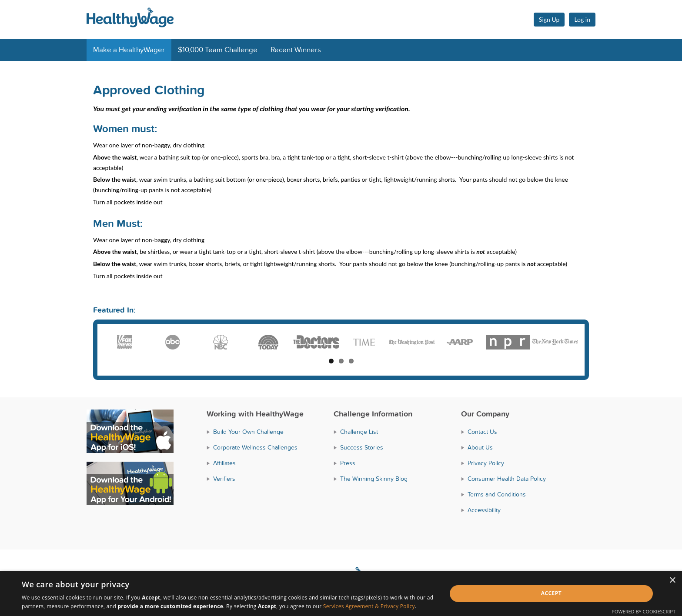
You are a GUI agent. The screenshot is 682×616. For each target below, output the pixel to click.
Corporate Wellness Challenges (255, 448)
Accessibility (484, 510)
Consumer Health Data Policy (507, 479)
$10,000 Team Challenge (218, 50)
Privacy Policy (486, 463)
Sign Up (549, 19)
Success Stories (362, 448)
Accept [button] (551, 593)
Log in (582, 19)
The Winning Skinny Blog (374, 479)
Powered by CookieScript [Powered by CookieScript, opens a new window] (644, 611)
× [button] (672, 581)
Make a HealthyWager (129, 50)
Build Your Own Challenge (248, 432)
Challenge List (359, 432)
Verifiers (224, 479)
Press (348, 463)
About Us (480, 448)
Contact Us (482, 432)
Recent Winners (296, 50)
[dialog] (341, 594)
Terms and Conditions (497, 494)
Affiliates (224, 463)
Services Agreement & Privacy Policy (369, 606)
